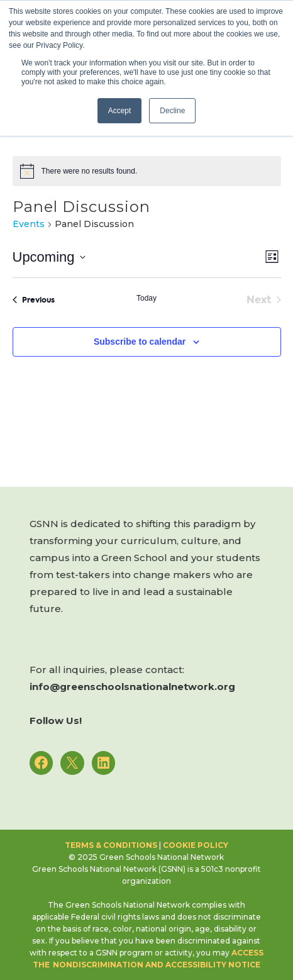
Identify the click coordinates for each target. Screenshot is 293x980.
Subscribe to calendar (140, 342)
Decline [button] (172, 111)
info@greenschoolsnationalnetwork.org (132, 687)
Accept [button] (120, 111)
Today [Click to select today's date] (146, 298)
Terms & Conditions (111, 845)
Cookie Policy (196, 845)
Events (29, 224)
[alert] (147, 171)
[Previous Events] (34, 300)
